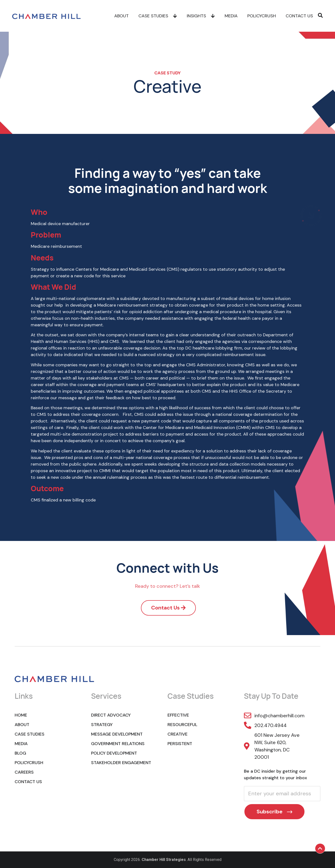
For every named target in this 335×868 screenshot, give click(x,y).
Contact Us (299, 16)
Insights (201, 16)
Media (231, 16)
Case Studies (158, 16)
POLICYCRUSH (262, 16)
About (121, 16)
